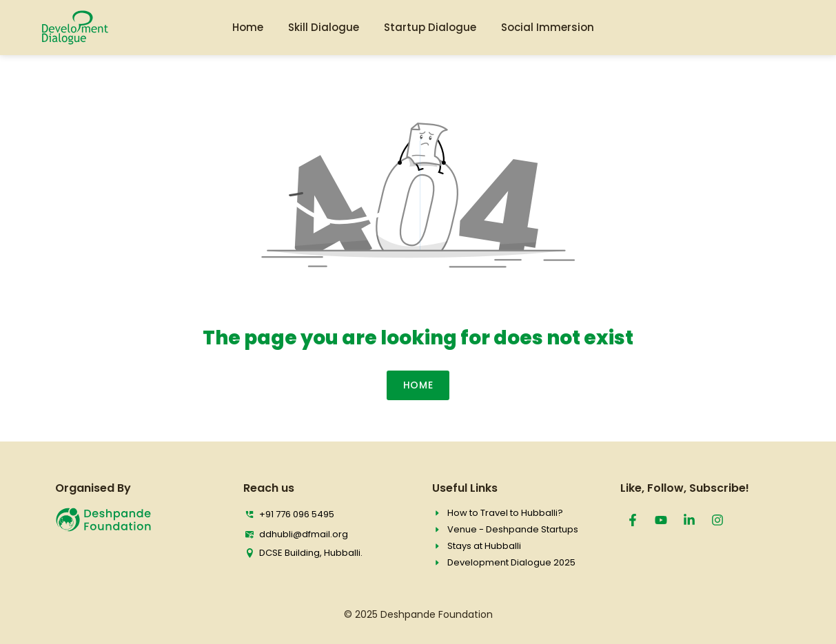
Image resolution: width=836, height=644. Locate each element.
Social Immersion (548, 27)
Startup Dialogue (430, 27)
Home (248, 27)
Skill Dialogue (324, 27)
